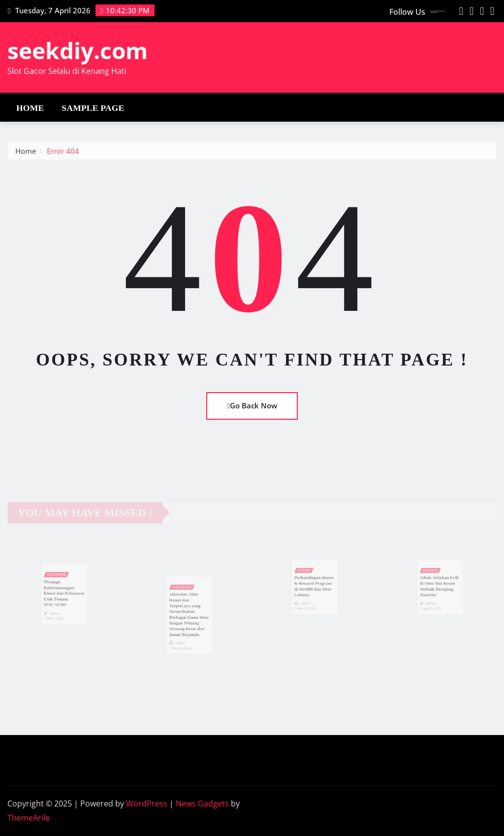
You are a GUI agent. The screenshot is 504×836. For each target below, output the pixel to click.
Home (30, 108)
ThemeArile (29, 818)
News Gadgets (202, 803)
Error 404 (63, 154)
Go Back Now (252, 405)
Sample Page (93, 108)
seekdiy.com (78, 50)
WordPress (147, 803)
